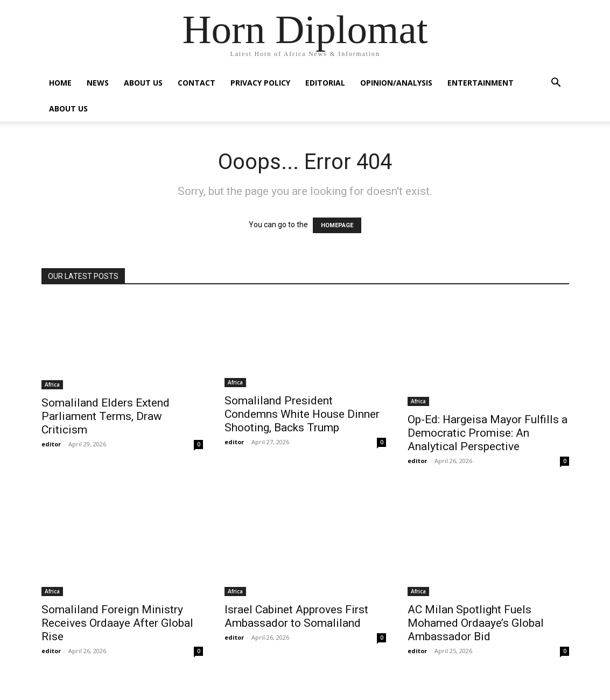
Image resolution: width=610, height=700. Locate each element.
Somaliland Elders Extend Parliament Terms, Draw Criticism (106, 416)
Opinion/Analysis (396, 83)
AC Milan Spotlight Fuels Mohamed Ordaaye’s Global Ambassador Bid (476, 623)
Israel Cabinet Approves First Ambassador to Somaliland (296, 616)
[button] (556, 84)
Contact (197, 83)
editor (51, 444)
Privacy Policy (260, 83)
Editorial (325, 83)
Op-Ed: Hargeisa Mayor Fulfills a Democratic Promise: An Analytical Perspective (488, 433)
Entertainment (481, 83)
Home (60, 83)
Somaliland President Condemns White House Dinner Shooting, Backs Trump (302, 414)
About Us (143, 83)
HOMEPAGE (337, 225)
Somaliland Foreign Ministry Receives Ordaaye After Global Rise (117, 623)
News (98, 83)
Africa (52, 384)
